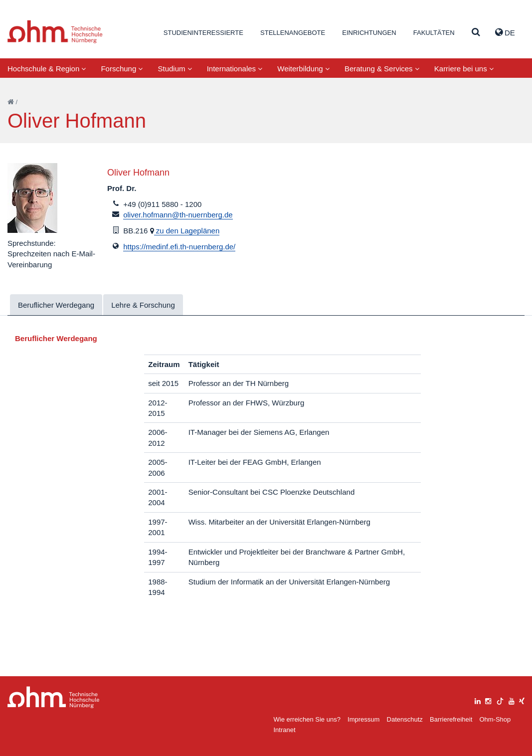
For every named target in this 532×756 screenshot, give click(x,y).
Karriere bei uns (464, 69)
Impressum (363, 719)
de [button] (505, 32)
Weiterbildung (303, 69)
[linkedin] (478, 700)
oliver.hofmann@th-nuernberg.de (178, 215)
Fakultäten (434, 33)
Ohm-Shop (495, 719)
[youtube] (512, 700)
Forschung (122, 69)
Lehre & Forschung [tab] (143, 305)
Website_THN (55, 32)
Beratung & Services (382, 69)
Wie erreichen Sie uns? (307, 719)
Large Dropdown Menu (54, 697)
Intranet (285, 730)
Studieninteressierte (203, 33)
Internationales (235, 69)
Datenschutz (405, 719)
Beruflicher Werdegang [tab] (56, 305)
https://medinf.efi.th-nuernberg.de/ (179, 247)
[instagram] (488, 700)
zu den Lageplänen (187, 231)
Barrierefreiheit (451, 719)
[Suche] (476, 33)
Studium (175, 69)
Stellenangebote (293, 33)
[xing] (522, 700)
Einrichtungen (369, 33)
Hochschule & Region (47, 69)
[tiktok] (500, 700)
